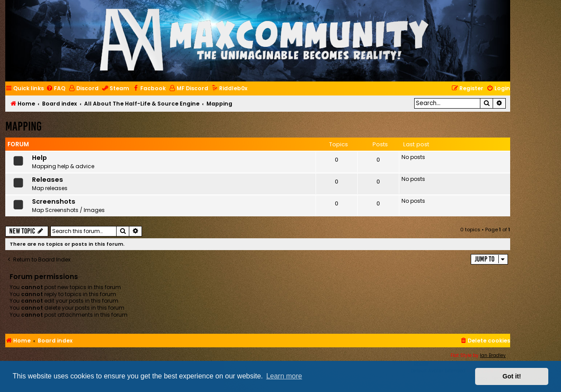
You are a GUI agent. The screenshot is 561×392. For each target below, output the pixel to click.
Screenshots (54, 201)
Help (39, 158)
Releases (48, 180)
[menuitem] (56, 89)
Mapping (23, 126)
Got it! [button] (512, 376)
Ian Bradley (493, 355)
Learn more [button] (284, 376)
